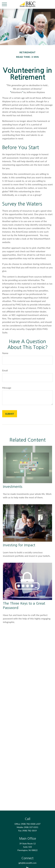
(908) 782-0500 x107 (31, 824)
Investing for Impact (19, 545)
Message (7, 388)
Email (5, 370)
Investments (13, 487)
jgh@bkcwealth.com (27, 863)
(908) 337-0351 (31, 827)
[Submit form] (10, 414)
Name (5, 353)
